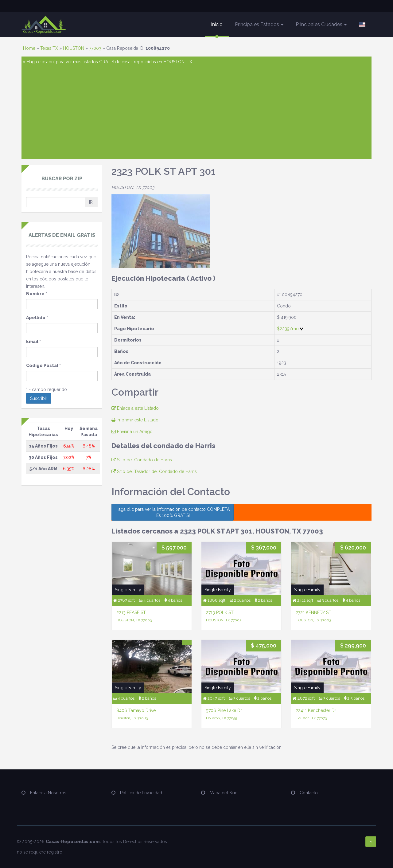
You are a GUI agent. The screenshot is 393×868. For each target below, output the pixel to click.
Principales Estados (259, 24)
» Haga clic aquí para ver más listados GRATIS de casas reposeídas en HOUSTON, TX (108, 62)
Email (33, 342)
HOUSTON (74, 48)
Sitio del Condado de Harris (142, 460)
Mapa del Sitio (224, 793)
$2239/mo (290, 329)
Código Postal (43, 366)
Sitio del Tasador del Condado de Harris (154, 471)
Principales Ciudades (321, 24)
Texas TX (49, 48)
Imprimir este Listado (135, 420)
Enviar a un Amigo (132, 432)
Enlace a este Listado (135, 408)
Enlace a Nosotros (48, 793)
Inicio (217, 24)
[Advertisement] (196, 111)
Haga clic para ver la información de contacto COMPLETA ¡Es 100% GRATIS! (173, 512)
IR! (91, 202)
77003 (95, 48)
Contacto (309, 793)
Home (29, 48)
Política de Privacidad (141, 793)
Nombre (37, 294)
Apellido (37, 318)
